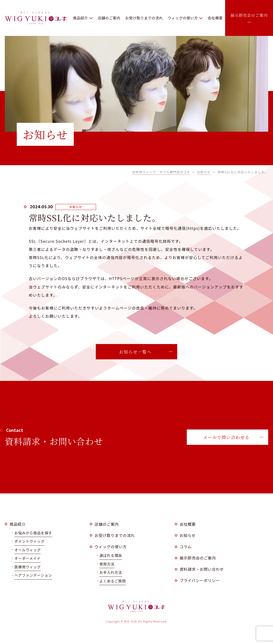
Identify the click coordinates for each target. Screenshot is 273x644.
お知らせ (188, 535)
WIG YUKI (36, 18)
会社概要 (188, 524)
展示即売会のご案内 (198, 558)
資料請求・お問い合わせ (202, 569)
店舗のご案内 (107, 524)
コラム (186, 547)
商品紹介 (18, 524)
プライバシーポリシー (200, 580)
